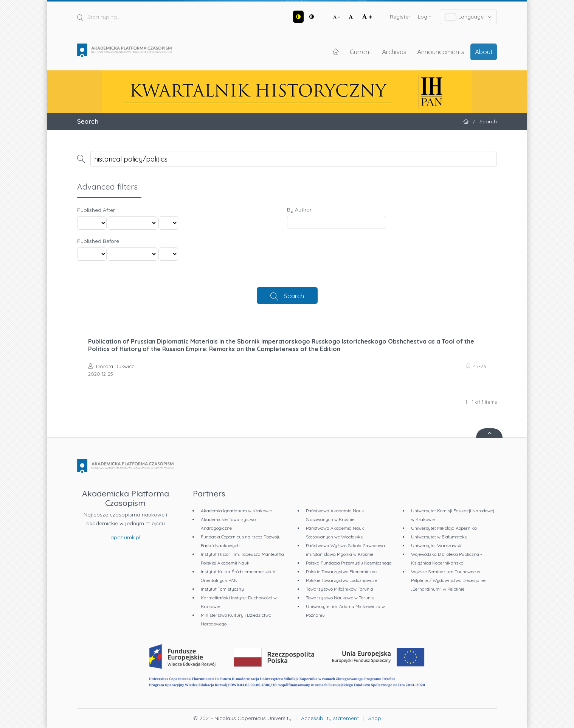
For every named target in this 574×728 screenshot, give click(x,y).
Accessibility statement (330, 718)
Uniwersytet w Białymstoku (439, 537)
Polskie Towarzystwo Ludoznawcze (341, 580)
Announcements (441, 51)
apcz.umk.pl (125, 537)
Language (469, 17)
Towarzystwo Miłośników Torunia (340, 589)
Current (361, 51)
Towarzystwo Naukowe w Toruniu (340, 598)
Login (425, 17)
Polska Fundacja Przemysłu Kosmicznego (349, 563)
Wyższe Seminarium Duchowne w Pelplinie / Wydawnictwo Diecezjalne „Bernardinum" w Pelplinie (448, 580)
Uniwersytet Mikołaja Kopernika (444, 528)
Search (294, 296)
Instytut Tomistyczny (222, 589)
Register (400, 17)
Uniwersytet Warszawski (437, 545)
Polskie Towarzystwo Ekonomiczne (341, 572)
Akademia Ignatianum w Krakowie (236, 511)
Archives (394, 51)
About (484, 51)
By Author (299, 210)
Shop (375, 718)
